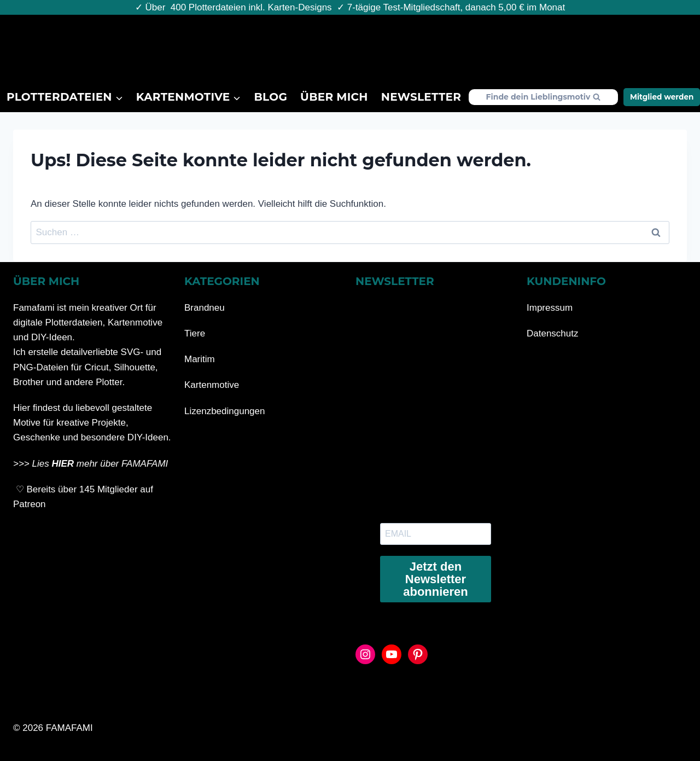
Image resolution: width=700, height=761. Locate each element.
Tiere (195, 333)
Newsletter (421, 97)
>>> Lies (32, 464)
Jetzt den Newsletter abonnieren (436, 579)
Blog (271, 97)
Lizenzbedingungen (224, 411)
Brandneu (205, 308)
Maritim (200, 359)
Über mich (334, 97)
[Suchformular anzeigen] (544, 97)
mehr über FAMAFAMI (122, 464)
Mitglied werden (662, 97)
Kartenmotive (212, 385)
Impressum (550, 308)
